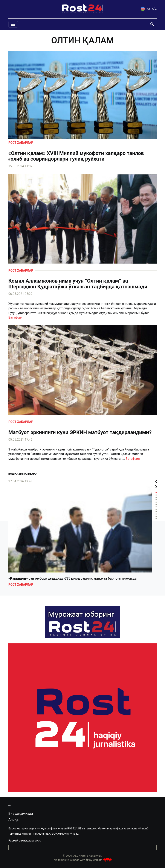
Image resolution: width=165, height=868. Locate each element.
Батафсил (15, 318)
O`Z (154, 9)
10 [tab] (156, 514)
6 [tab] (156, 504)
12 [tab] (156, 519)
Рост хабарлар (21, 143)
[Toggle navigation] (13, 24)
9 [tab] (156, 512)
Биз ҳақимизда (21, 814)
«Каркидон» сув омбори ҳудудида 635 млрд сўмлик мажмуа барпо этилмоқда (72, 579)
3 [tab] (156, 497)
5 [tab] (156, 502)
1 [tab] (156, 493)
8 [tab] (156, 509)
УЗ (145, 9)
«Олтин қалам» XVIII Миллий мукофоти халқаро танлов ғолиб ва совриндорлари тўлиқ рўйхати (76, 156)
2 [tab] (156, 495)
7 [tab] (156, 507)
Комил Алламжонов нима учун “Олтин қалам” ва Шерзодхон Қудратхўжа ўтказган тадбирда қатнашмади (78, 284)
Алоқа (13, 820)
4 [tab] (156, 500)
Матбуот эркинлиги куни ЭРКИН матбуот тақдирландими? (80, 432)
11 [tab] (156, 516)
